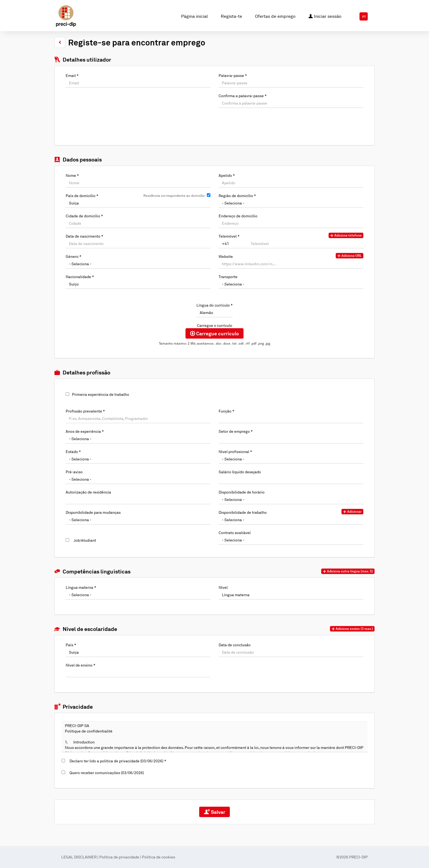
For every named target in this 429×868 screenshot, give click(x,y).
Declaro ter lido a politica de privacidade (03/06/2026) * (117, 761)
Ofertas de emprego (275, 16)
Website (226, 256)
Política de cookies (159, 857)
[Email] (138, 83)
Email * (72, 75)
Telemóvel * (229, 236)
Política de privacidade (119, 857)
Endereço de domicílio (238, 216)
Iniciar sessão (325, 16)
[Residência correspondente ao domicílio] (209, 195)
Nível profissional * (235, 452)
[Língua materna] (138, 595)
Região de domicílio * (237, 196)
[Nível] (291, 595)
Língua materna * (81, 587)
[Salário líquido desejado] (291, 479)
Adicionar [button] (352, 512)
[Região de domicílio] (291, 203)
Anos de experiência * (85, 431)
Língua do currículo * (215, 305)
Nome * (72, 175)
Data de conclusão (235, 645)
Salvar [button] (215, 812)
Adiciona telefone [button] (346, 235)
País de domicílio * (82, 196)
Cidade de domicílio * (84, 216)
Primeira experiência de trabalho (101, 394)
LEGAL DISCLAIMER (79, 857)
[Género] (138, 264)
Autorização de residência (88, 492)
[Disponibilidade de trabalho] (291, 520)
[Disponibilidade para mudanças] (138, 520)
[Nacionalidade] (138, 284)
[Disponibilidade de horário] (291, 500)
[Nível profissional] (291, 459)
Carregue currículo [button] (215, 333)
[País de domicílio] (138, 203)
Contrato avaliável (235, 533)
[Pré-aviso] (138, 479)
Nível (223, 587)
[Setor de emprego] (291, 439)
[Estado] (138, 459)
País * (71, 645)
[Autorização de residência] (138, 500)
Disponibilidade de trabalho (243, 512)
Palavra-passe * (233, 75)
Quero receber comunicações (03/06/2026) (106, 773)
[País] (138, 652)
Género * (73, 256)
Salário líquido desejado (240, 472)
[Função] (291, 419)
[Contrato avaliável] (291, 540)
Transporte (228, 277)
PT (364, 17)
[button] (60, 42)
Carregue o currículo (215, 325)
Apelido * (227, 175)
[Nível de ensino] (138, 673)
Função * (226, 411)
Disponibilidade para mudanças (93, 512)
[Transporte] (291, 284)
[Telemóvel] (233, 244)
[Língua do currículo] (215, 313)
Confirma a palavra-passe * (243, 96)
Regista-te (231, 16)
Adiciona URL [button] (350, 256)
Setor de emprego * (236, 431)
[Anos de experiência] (138, 439)
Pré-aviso (74, 472)
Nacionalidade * (80, 277)
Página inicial (195, 16)
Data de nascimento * (84, 236)
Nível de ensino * (80, 665)
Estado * (73, 452)
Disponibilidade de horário (242, 492)
